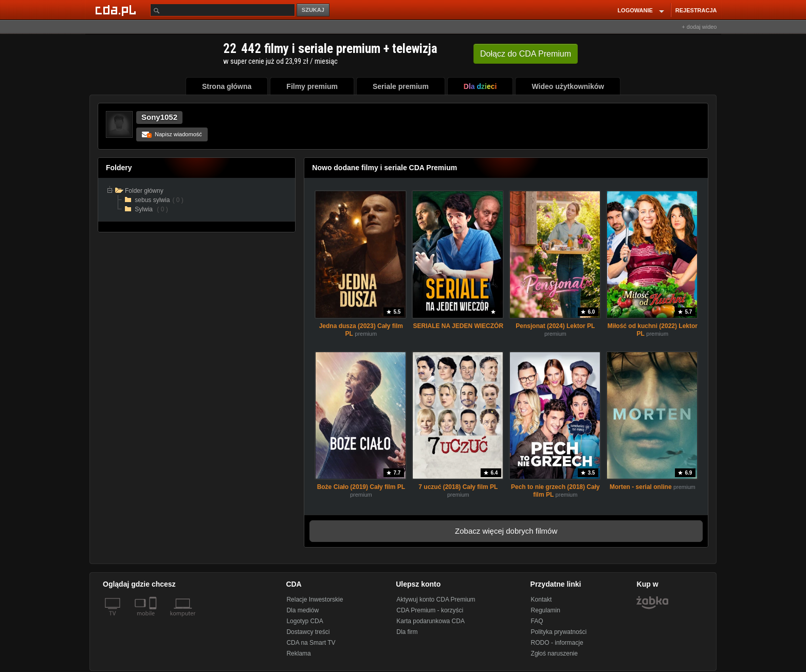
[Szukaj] (223, 10)
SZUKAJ (313, 10)
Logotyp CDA (305, 621)
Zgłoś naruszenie (554, 653)
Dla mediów (303, 610)
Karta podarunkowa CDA (431, 621)
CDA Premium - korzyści (430, 610)
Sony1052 (159, 117)
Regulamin (546, 610)
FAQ (537, 621)
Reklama (298, 653)
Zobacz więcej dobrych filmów (506, 531)
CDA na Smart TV (311, 643)
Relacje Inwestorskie (315, 600)
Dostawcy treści (308, 632)
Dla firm (407, 632)
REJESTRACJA (696, 10)
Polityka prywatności (559, 632)
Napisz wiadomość (172, 134)
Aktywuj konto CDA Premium (436, 600)
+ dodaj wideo (699, 27)
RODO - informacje (557, 643)
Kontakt (542, 600)
